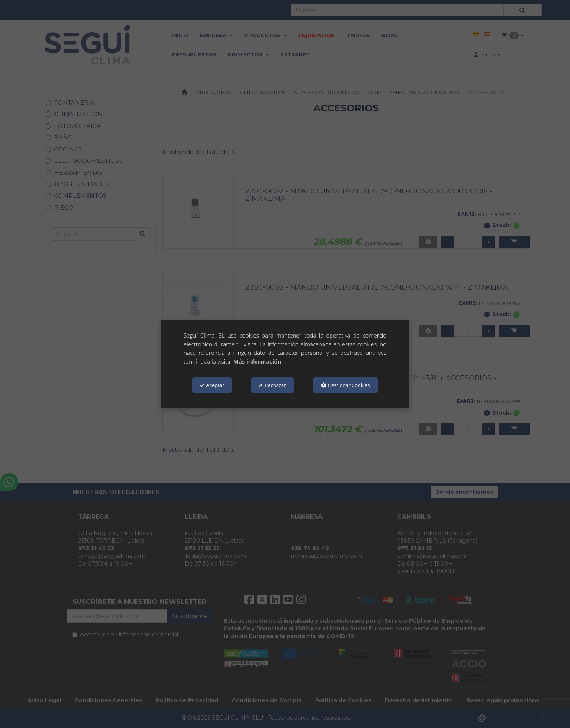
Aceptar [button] (212, 385)
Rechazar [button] (272, 385)
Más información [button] (257, 361)
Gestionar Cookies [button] (346, 385)
